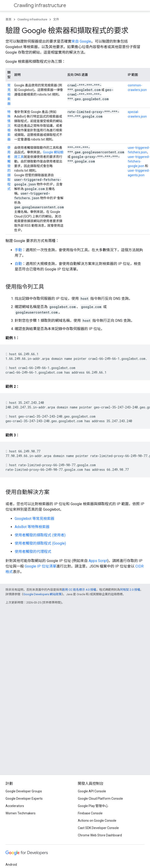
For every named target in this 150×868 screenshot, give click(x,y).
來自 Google (81, 41)
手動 (18, 250)
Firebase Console (90, 813)
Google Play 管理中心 (93, 806)
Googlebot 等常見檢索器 (34, 519)
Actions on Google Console (97, 821)
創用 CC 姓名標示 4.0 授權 (79, 590)
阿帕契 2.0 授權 (130, 590)
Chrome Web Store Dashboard (100, 835)
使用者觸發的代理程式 (33, 552)
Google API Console (92, 791)
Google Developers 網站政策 (42, 594)
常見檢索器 (9, 94)
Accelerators (15, 806)
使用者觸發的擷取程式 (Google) (40, 543)
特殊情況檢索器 (9, 126)
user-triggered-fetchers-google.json (139, 161)
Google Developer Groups (24, 791)
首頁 (8, 19)
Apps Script (98, 561)
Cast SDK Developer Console (98, 828)
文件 (56, 19)
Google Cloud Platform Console (100, 799)
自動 (18, 264)
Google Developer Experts (24, 799)
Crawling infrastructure (40, 5)
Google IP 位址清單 (41, 566)
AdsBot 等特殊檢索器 (32, 527)
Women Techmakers (20, 813)
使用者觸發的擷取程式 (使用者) (40, 535)
